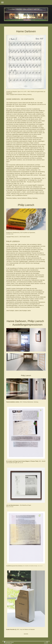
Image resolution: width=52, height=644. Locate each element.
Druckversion (7, 642)
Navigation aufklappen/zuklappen (26, 2)
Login (47, 642)
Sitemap (12, 642)
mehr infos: (26, 634)
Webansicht (46, 643)
